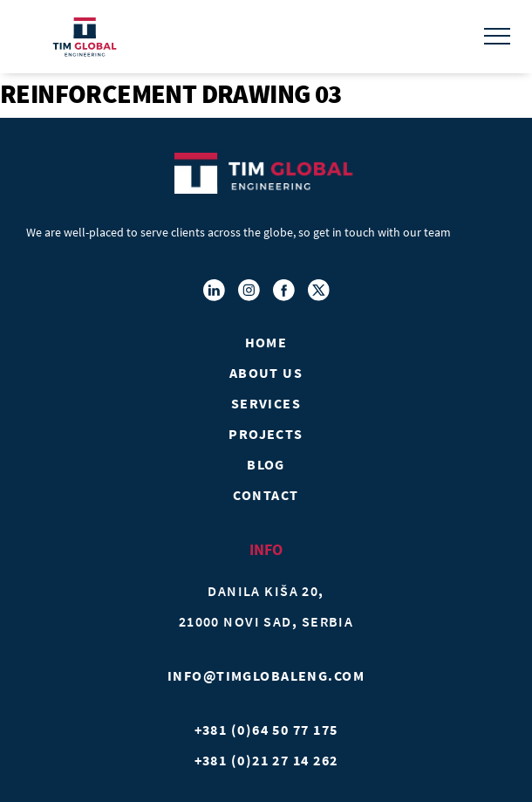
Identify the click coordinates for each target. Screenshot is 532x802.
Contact (266, 495)
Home (266, 342)
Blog (266, 464)
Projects (266, 434)
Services (266, 403)
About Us (266, 373)
